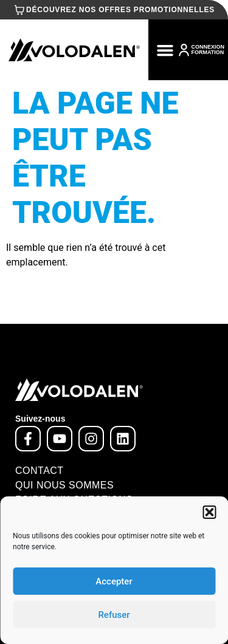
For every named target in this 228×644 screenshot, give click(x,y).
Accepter (114, 581)
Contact (40, 471)
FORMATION (207, 52)
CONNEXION (208, 47)
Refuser (114, 615)
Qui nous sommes (64, 485)
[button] (209, 512)
